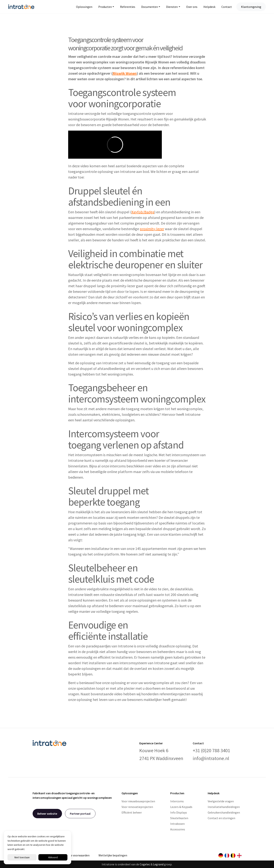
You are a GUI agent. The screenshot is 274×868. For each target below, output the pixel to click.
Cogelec (145, 864)
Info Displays (179, 812)
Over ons (192, 7)
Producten (105, 7)
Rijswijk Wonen (125, 73)
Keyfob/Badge (143, 212)
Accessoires (178, 829)
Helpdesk (209, 7)
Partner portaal (80, 814)
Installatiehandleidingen (224, 807)
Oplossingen (84, 7)
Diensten (172, 7)
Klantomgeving (251, 7)
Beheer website (47, 814)
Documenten (150, 7)
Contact (227, 7)
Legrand (158, 864)
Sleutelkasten (179, 818)
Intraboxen (177, 824)
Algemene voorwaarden (74, 855)
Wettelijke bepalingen (113, 855)
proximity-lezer (152, 229)
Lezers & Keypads (181, 807)
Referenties (128, 7)
